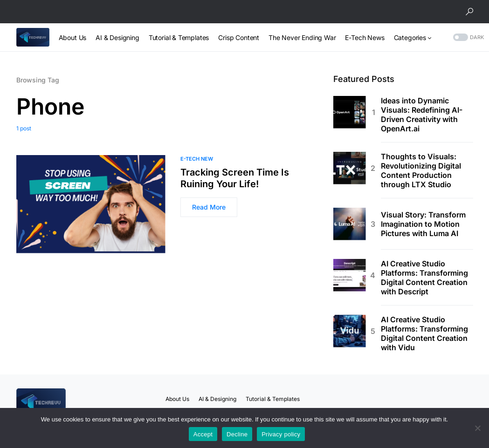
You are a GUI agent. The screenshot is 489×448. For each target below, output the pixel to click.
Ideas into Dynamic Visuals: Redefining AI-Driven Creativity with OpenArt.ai (422, 115)
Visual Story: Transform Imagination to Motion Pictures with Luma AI (423, 224)
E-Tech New (197, 159)
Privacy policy (281, 434)
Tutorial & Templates (273, 399)
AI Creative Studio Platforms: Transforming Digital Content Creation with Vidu (424, 333)
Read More (209, 207)
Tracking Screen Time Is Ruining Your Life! (235, 178)
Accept (203, 434)
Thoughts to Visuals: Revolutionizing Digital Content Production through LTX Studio (421, 170)
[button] (469, 12)
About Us (177, 399)
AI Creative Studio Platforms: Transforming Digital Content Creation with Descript (424, 278)
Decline (237, 434)
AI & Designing (217, 399)
